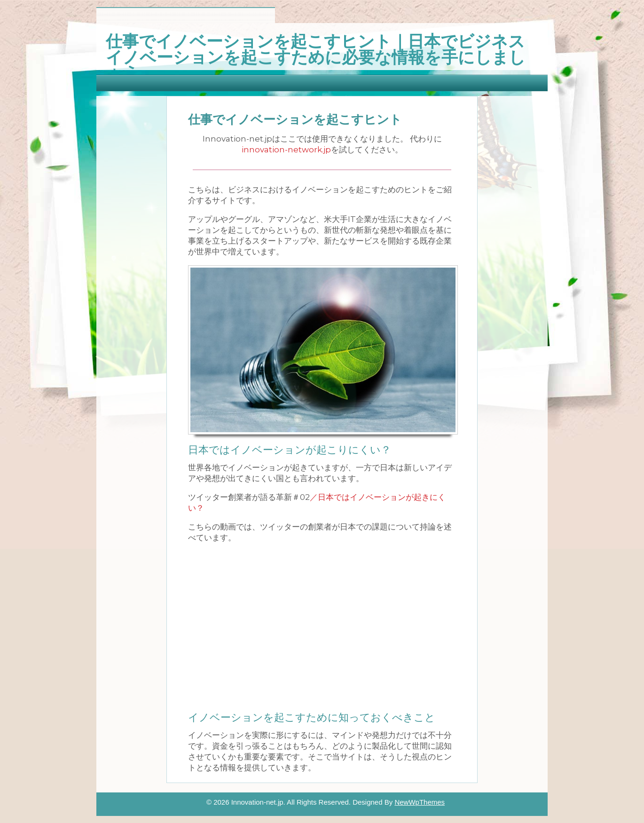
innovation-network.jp (286, 150)
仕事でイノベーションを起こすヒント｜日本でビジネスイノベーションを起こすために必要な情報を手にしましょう (316, 55)
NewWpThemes (420, 802)
